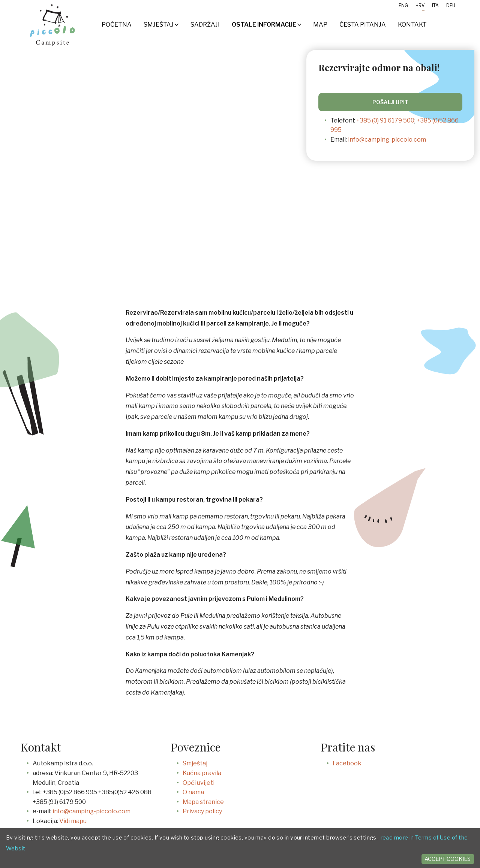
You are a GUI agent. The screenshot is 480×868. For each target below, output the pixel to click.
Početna (117, 25)
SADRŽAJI (205, 25)
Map (320, 25)
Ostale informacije (266, 25)
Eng (403, 5)
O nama (193, 792)
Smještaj (161, 25)
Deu (451, 5)
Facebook (347, 763)
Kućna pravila (202, 773)
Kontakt (412, 25)
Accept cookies (448, 859)
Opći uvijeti (199, 783)
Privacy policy (202, 811)
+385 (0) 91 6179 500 (385, 120)
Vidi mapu (73, 821)
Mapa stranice (203, 802)
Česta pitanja (363, 25)
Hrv (420, 5)
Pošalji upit (390, 102)
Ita (435, 5)
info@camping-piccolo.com (387, 140)
